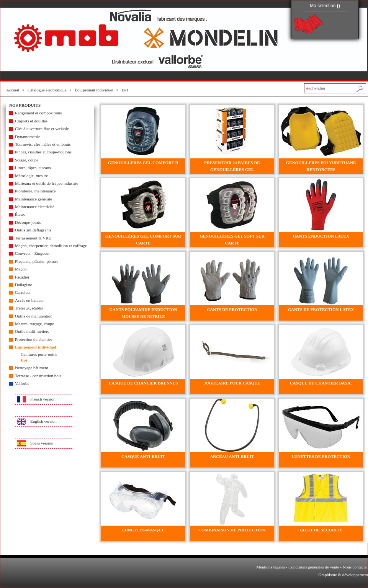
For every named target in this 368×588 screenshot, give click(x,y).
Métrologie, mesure (31, 176)
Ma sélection (325, 6)
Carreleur (23, 292)
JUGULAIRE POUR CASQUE (232, 383)
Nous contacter (355, 567)
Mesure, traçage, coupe (34, 324)
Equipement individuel (94, 90)
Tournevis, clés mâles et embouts (43, 144)
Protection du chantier (34, 339)
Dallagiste (24, 285)
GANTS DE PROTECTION (232, 309)
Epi (24, 360)
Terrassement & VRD (33, 238)
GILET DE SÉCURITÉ (321, 530)
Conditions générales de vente (314, 567)
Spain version (42, 443)
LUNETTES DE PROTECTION (321, 456)
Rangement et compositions (38, 113)
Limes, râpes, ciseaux (33, 168)
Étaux (20, 214)
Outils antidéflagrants (33, 230)
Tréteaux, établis (29, 308)
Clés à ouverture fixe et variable (42, 129)
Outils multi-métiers (32, 331)
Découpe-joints (28, 222)
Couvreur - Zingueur (32, 253)
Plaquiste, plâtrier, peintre (37, 261)
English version (43, 421)
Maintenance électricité (35, 207)
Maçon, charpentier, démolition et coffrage (51, 246)
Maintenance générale (34, 199)
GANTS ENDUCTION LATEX (321, 236)
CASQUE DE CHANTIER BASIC (321, 383)
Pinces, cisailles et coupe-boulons (43, 152)
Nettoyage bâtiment (31, 368)
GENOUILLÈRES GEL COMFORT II (143, 163)
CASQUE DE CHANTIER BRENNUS (143, 383)
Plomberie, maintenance (35, 191)
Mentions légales (271, 567)
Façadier (22, 277)
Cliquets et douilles (31, 121)
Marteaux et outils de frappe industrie (47, 183)
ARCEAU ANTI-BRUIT (232, 456)
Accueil (13, 90)
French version (43, 399)
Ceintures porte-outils (39, 354)
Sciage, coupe (27, 160)
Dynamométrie (28, 137)
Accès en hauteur (29, 300)
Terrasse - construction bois (38, 376)
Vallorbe (22, 383)
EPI (125, 90)
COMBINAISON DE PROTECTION (232, 530)
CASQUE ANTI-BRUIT (143, 456)
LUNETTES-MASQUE (143, 530)
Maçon (21, 269)
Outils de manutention (34, 316)
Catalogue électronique (47, 90)
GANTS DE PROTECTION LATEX (321, 309)
